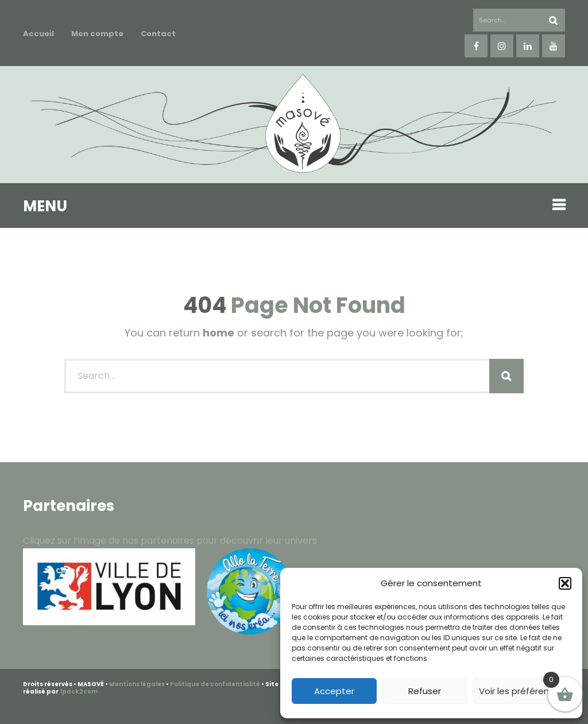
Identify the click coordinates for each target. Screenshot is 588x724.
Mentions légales (137, 684)
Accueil (38, 34)
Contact (158, 34)
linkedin (528, 46)
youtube (554, 46)
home (218, 333)
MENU (45, 206)
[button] (565, 583)
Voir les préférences (522, 691)
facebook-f (476, 46)
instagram (502, 46)
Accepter (334, 691)
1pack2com (79, 692)
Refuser (425, 691)
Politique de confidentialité (215, 684)
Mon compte (97, 34)
